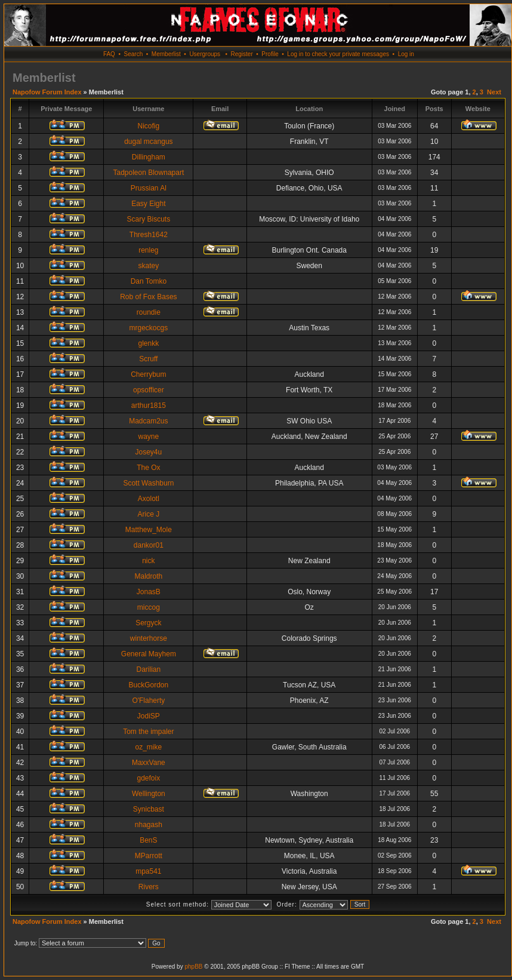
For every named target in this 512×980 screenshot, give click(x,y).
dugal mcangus (148, 142)
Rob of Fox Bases (148, 297)
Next (494, 92)
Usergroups (205, 54)
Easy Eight (148, 204)
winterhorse (149, 638)
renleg (148, 250)
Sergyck (148, 623)
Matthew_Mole (149, 530)
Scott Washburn (148, 483)
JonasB (149, 592)
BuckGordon (149, 685)
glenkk (149, 343)
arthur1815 (149, 405)
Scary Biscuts (149, 219)
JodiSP (149, 716)
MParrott (149, 856)
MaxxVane (149, 763)
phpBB (193, 967)
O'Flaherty (148, 701)
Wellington (149, 794)
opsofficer (149, 390)
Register (241, 54)
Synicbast (149, 809)
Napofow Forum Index (47, 92)
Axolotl (149, 499)
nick (148, 561)
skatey (149, 266)
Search (134, 54)
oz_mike (149, 747)
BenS (148, 840)
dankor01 (149, 545)
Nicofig (149, 126)
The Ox (148, 468)
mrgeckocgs (149, 328)
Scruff (148, 359)
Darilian (149, 669)
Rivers (149, 887)
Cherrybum (148, 374)
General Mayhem (149, 654)
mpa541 (148, 871)
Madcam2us (148, 421)
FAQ (109, 54)
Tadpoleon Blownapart (148, 173)
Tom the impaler (148, 732)
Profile (270, 54)
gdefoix (149, 778)
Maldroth (149, 576)
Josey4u (149, 452)
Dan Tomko (149, 281)
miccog (149, 607)
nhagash (149, 825)
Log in (406, 54)
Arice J (149, 514)
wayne (149, 437)
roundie (149, 312)
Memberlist (166, 54)
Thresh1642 (149, 235)
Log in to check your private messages (338, 54)
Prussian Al (149, 188)
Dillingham (149, 157)
